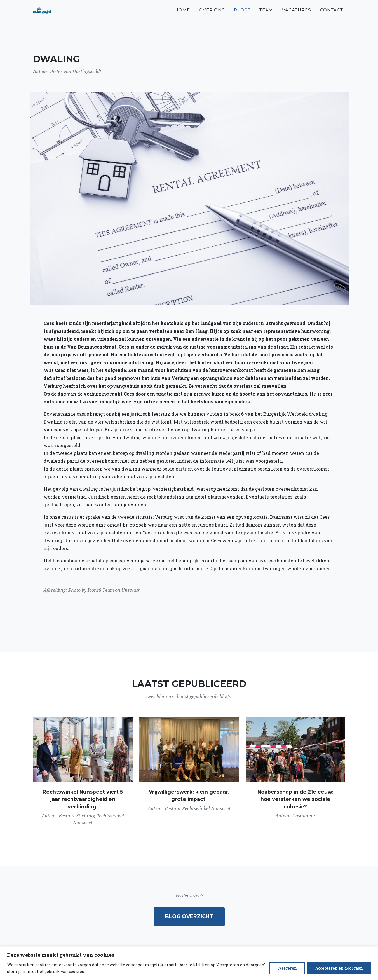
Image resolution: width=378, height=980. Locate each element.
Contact (332, 17)
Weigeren (287, 968)
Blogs (242, 17)
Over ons (212, 17)
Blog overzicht (189, 916)
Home (182, 17)
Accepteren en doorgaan (339, 968)
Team (266, 17)
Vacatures (297, 17)
